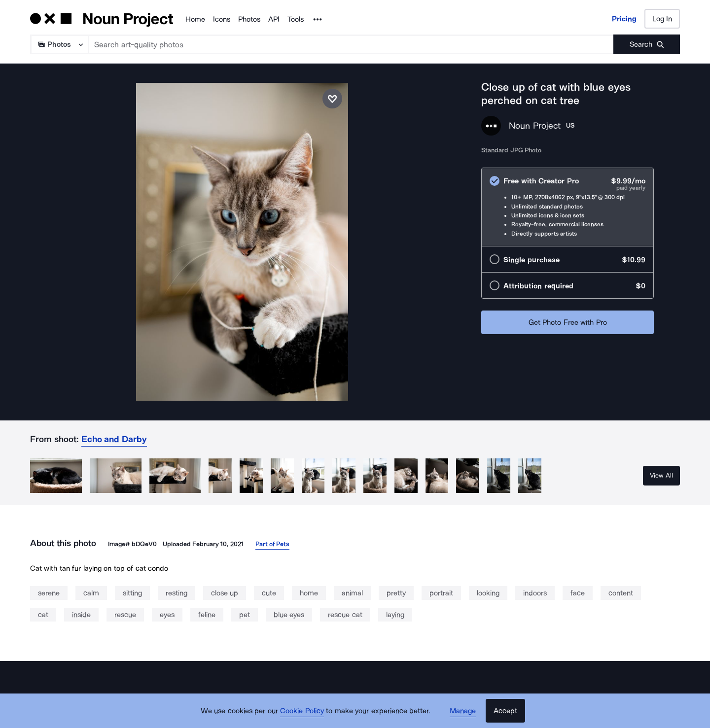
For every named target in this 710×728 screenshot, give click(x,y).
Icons (222, 19)
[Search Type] (59, 44)
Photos (249, 19)
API (274, 19)
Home (195, 19)
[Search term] (351, 44)
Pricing (624, 19)
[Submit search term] (647, 44)
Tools (296, 19)
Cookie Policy (302, 711)
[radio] (568, 207)
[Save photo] (332, 99)
